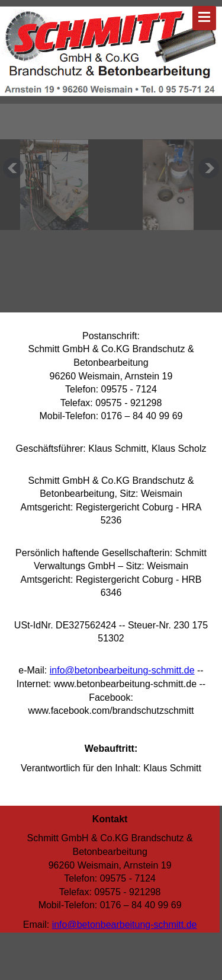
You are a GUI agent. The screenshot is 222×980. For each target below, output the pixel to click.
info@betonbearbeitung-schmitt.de (122, 670)
